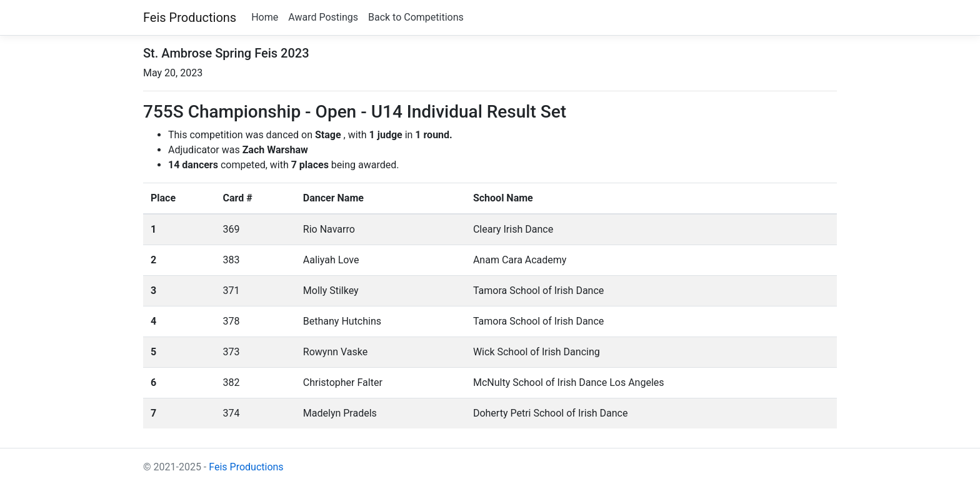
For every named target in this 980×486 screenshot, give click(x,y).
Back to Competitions (416, 17)
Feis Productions (190, 18)
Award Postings (323, 17)
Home (265, 17)
